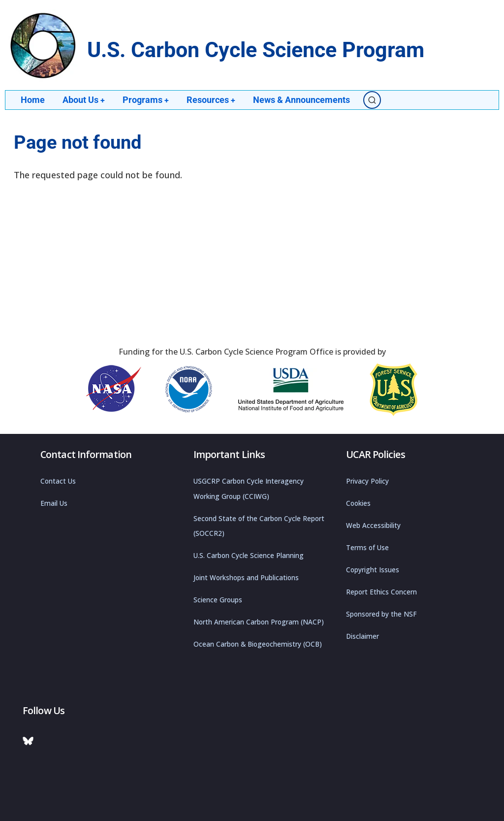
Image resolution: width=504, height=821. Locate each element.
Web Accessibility (373, 525)
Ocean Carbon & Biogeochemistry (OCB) (258, 644)
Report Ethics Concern (381, 592)
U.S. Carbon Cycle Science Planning (249, 556)
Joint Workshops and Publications (246, 578)
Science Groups (218, 600)
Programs (146, 100)
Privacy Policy (367, 481)
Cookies (358, 503)
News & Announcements (303, 100)
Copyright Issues (373, 570)
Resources (212, 100)
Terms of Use (367, 548)
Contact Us (58, 481)
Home (33, 100)
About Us (84, 100)
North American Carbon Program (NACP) (259, 622)
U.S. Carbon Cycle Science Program (256, 50)
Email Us (54, 503)
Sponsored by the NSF (381, 614)
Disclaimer (362, 636)
